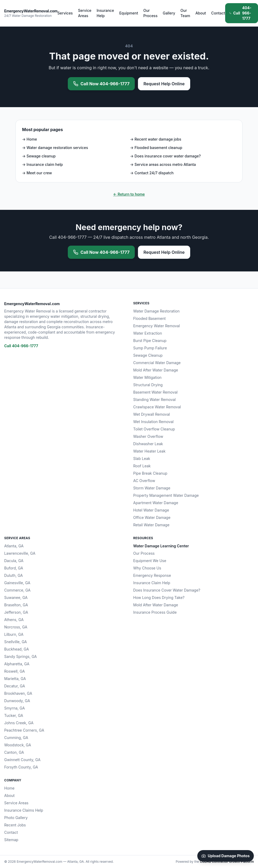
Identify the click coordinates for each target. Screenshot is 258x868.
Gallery (169, 13)
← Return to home (129, 194)
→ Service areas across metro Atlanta (163, 164)
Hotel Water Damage (151, 510)
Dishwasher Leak (148, 444)
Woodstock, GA (18, 745)
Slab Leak (142, 458)
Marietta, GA (15, 679)
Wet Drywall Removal (152, 414)
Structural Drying (148, 385)
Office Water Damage (152, 517)
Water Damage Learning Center (161, 546)
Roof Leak (142, 466)
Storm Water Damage (152, 488)
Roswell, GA (15, 671)
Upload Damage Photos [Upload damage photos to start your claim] (226, 856)
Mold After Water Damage (156, 370)
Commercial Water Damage (157, 363)
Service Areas (85, 13)
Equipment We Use (150, 561)
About (201, 13)
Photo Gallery (16, 818)
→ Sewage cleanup (39, 156)
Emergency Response (152, 575)
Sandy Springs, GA (20, 656)
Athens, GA (14, 620)
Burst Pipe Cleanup (150, 341)
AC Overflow (144, 481)
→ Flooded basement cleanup (156, 148)
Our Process (150, 13)
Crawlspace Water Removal (157, 407)
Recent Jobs (15, 825)
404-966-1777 (240, 13)
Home (9, 788)
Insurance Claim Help (152, 583)
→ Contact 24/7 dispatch (152, 173)
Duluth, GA (14, 575)
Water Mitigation (147, 377)
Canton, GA (14, 752)
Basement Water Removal (155, 392)
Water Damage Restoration (156, 311)
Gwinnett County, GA (22, 760)
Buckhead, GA (17, 649)
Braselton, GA (16, 605)
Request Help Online (164, 84)
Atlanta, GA (14, 546)
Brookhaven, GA (18, 693)
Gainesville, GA (17, 583)
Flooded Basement (149, 318)
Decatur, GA (15, 686)
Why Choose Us (147, 568)
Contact (218, 13)
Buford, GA (14, 568)
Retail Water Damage (151, 525)
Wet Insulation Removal (153, 422)
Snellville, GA (16, 642)
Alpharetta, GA (17, 664)
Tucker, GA (14, 715)
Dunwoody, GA (17, 701)
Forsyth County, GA (21, 767)
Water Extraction (148, 333)
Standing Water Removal (154, 400)
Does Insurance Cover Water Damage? (167, 590)
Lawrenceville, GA (20, 553)
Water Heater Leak (149, 451)
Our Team (185, 13)
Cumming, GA (16, 738)
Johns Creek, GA (19, 723)
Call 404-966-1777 (21, 346)
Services (65, 13)
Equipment (129, 13)
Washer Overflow (148, 436)
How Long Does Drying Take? (159, 597)
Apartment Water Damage (156, 503)
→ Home (30, 139)
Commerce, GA (17, 590)
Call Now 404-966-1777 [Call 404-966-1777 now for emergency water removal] (101, 84)
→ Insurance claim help (42, 164)
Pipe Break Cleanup (150, 473)
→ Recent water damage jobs (156, 139)
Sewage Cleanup (148, 355)
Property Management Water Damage (166, 495)
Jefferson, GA (16, 612)
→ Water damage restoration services (55, 148)
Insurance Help (105, 13)
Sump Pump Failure (150, 348)
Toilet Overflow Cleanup (154, 429)
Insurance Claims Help (24, 810)
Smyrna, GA (14, 708)
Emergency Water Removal (157, 326)
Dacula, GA (14, 561)
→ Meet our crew (37, 173)
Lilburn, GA (14, 634)
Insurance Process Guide (155, 612)
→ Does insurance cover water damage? (165, 156)
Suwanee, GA (16, 597)
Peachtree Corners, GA (24, 730)
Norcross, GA (16, 627)
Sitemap (11, 840)
